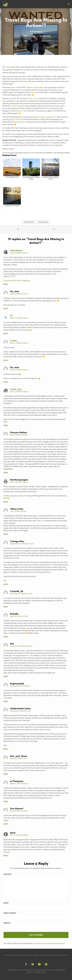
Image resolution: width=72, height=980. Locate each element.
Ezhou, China (33, 98)
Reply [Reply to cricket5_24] (6, 607)
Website (7, 923)
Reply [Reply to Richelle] (6, 637)
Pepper (13, 87)
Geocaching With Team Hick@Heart (17, 281)
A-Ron (13, 341)
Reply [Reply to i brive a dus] (6, 534)
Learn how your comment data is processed (49, 943)
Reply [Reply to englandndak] (6, 702)
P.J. (11, 316)
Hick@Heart (16, 251)
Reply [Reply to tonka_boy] (6, 426)
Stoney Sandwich (19, 122)
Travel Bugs (11, 67)
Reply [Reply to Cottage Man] (6, 584)
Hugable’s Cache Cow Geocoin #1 (44, 117)
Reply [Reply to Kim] (6, 677)
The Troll (34, 92)
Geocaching (45, 36)
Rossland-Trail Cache (15, 119)
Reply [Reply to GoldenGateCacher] (6, 749)
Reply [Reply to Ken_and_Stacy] (6, 774)
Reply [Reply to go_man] (6, 309)
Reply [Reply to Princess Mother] (6, 473)
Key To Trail (22, 111)
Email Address (10, 913)
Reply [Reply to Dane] (6, 856)
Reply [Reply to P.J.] (6, 334)
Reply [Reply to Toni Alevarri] (6, 824)
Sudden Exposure (18, 106)
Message (8, 874)
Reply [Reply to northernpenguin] (6, 502)
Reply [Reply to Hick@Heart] (6, 284)
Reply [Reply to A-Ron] (6, 361)
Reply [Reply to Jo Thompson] (6, 802)
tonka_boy (16, 389)
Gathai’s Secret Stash (35, 87)
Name (6, 903)
